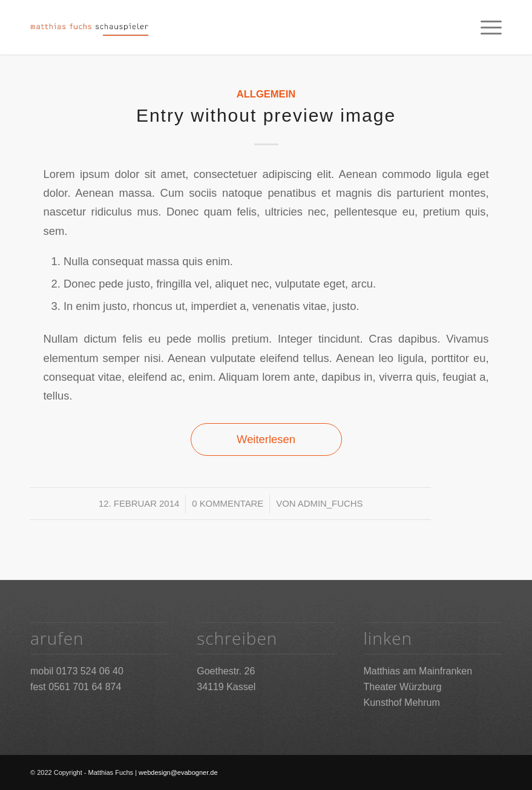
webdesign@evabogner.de (178, 772)
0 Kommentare (228, 504)
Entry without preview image (266, 115)
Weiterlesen (266, 439)
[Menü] (485, 27)
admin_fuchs (330, 504)
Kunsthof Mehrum (401, 703)
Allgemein (266, 94)
